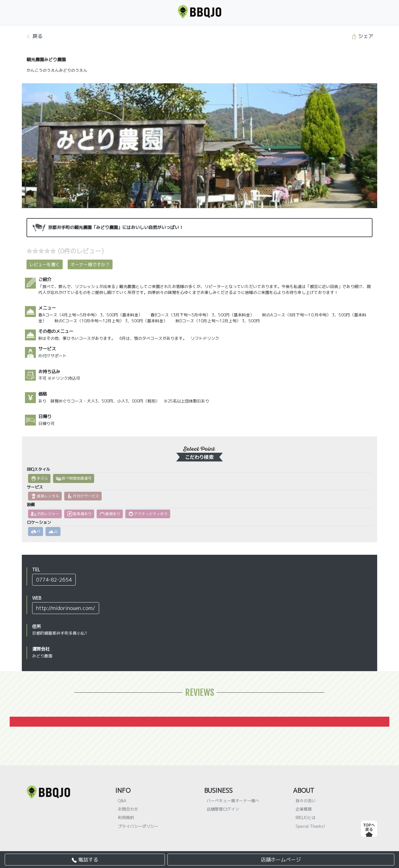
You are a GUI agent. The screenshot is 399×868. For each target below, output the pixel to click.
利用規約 (126, 817)
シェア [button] (362, 36)
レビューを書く (45, 264)
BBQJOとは (306, 817)
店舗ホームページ (281, 860)
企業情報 (304, 809)
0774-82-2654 (54, 580)
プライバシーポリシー (138, 826)
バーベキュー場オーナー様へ (233, 801)
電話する (85, 860)
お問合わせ (128, 809)
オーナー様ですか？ (90, 264)
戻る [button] (34, 36)
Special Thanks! (310, 826)
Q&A (122, 801)
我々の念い (306, 801)
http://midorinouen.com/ (66, 608)
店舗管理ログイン (223, 809)
